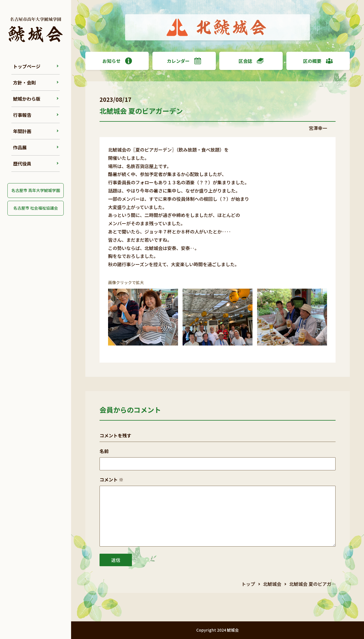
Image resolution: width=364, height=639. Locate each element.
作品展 (20, 147)
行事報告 (22, 115)
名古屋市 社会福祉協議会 (36, 208)
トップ (248, 584)
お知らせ (117, 61)
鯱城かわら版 (27, 99)
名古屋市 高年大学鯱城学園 (36, 190)
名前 (104, 451)
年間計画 (22, 131)
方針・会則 (24, 82)
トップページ (27, 66)
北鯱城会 (272, 584)
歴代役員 (22, 164)
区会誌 (251, 61)
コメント (111, 479)
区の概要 (318, 61)
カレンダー (184, 61)
